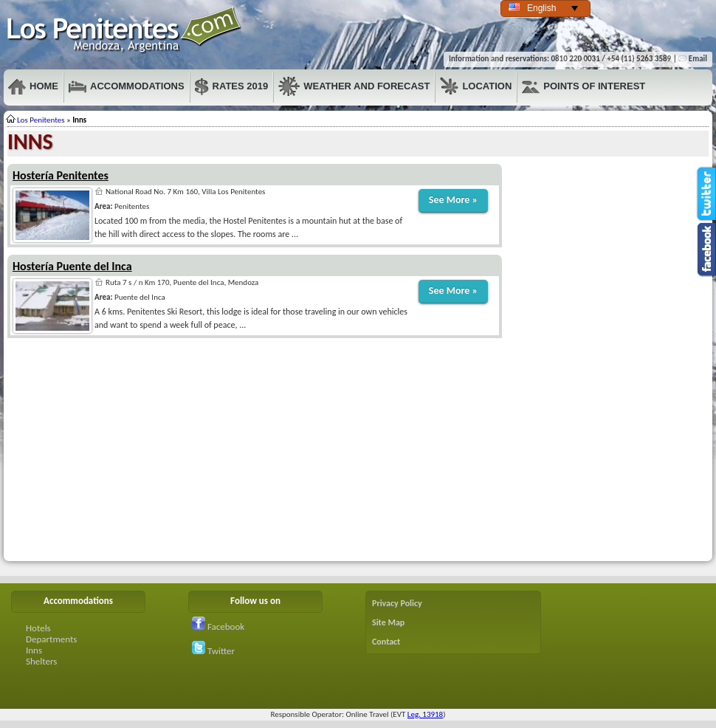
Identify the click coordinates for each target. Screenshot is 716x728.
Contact (386, 642)
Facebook (218, 626)
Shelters (41, 661)
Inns (34, 650)
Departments (51, 639)
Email (693, 59)
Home (33, 86)
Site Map (388, 622)
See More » (453, 200)
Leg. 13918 (425, 714)
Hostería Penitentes (61, 175)
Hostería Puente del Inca (72, 266)
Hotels (38, 628)
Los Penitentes (41, 120)
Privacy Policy (397, 603)
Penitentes (125, 30)
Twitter (213, 651)
